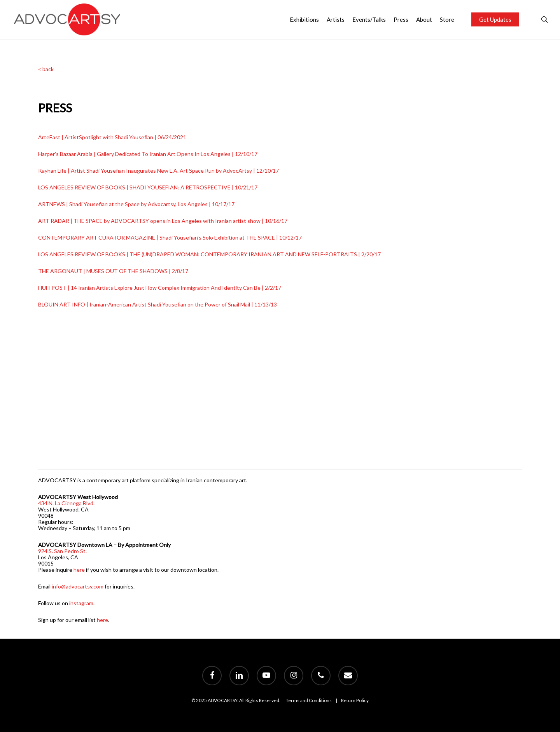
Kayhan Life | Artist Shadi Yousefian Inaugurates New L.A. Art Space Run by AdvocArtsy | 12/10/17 (158, 171)
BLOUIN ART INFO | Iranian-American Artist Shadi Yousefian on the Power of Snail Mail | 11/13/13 (157, 304)
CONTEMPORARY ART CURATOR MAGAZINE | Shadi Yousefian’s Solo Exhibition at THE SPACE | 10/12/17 (170, 237)
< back (46, 69)
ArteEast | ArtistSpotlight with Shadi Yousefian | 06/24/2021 (112, 137)
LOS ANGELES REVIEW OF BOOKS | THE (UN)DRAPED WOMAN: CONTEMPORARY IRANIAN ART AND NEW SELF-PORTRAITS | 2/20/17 (209, 254)
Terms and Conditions (309, 700)
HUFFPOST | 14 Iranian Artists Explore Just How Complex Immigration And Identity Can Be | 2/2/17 (160, 288)
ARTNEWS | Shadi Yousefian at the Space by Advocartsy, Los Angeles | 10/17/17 (136, 204)
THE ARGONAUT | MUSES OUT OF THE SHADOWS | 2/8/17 (113, 271)
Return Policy (355, 700)
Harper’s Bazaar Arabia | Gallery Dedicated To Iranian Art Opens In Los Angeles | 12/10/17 (148, 154)
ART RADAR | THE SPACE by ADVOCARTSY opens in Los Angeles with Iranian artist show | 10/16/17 (163, 221)
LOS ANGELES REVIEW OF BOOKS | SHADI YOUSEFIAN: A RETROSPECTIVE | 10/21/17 (148, 187)
